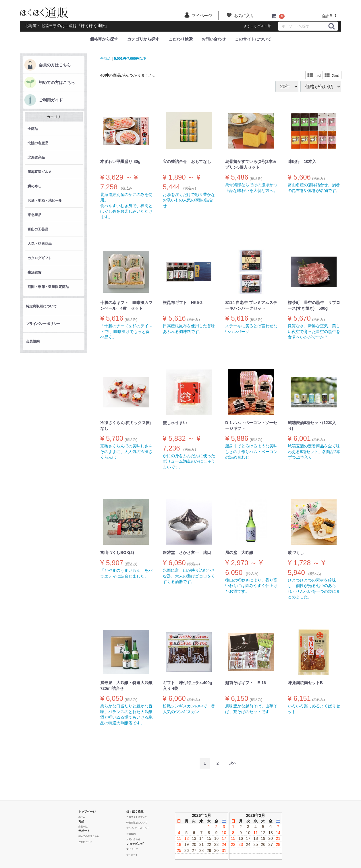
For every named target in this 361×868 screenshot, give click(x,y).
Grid (332, 75)
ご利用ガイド (51, 100)
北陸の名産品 (38, 143)
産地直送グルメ (40, 172)
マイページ (132, 849)
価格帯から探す (104, 39)
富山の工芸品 (38, 229)
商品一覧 (83, 826)
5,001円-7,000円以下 (130, 58)
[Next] (233, 763)
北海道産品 (36, 157)
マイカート (132, 855)
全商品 (33, 129)
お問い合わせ (214, 39)
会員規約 (33, 341)
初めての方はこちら (57, 82)
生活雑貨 (34, 272)
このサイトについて (253, 39)
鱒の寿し (34, 186)
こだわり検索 (181, 39)
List (314, 75)
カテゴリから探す (143, 39)
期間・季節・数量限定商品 (48, 287)
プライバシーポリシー (43, 324)
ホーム (82, 817)
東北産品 (34, 215)
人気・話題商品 (40, 244)
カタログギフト (40, 258)
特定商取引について (41, 306)
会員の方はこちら (55, 65)
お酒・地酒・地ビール (45, 201)
